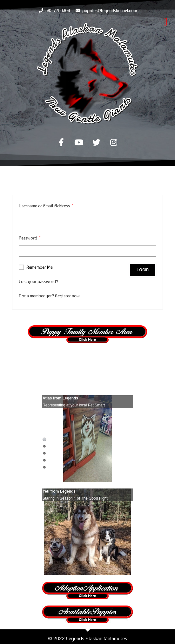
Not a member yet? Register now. (50, 296)
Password (30, 238)
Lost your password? (38, 281)
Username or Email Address (46, 206)
